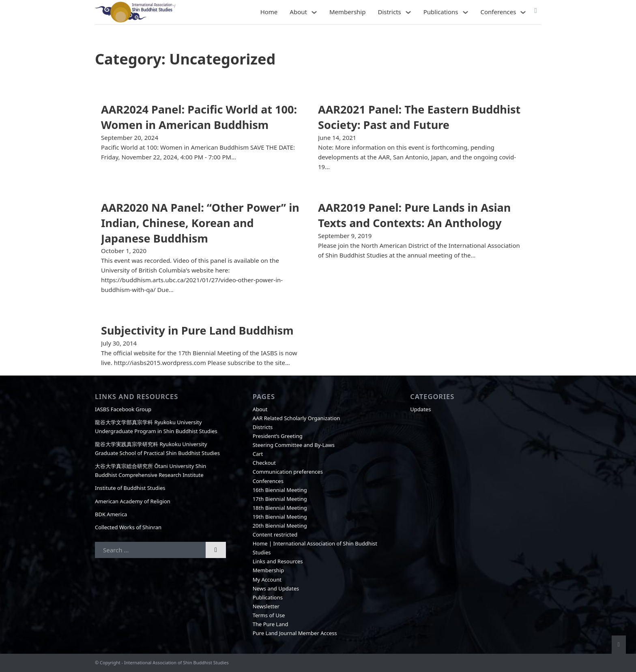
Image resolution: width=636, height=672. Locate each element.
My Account (267, 580)
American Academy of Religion (133, 501)
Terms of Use (269, 615)
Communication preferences (288, 472)
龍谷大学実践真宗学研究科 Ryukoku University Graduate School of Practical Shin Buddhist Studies (157, 449)
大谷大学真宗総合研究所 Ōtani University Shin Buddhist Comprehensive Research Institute (150, 470)
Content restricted (275, 535)
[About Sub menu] (314, 12)
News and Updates (276, 588)
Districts (389, 12)
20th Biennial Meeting (280, 526)
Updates (420, 409)
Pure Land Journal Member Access (295, 633)
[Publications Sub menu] (465, 12)
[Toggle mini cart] (536, 11)
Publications (441, 12)
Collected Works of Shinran (128, 527)
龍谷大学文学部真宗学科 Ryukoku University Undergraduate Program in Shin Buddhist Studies (156, 427)
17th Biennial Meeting (280, 499)
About (298, 12)
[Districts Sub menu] (408, 12)
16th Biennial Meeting (280, 490)
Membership (348, 12)
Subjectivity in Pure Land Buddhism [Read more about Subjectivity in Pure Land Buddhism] (197, 330)
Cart (258, 454)
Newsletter (266, 606)
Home (269, 12)
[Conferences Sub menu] (523, 12)
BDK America (111, 514)
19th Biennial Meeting (280, 517)
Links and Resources (278, 561)
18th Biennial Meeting (280, 508)
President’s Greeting (278, 436)
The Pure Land (271, 624)
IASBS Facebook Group (123, 409)
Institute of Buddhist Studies (130, 488)
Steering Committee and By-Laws (294, 445)
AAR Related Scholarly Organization (297, 418)
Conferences (498, 12)
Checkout (264, 463)
